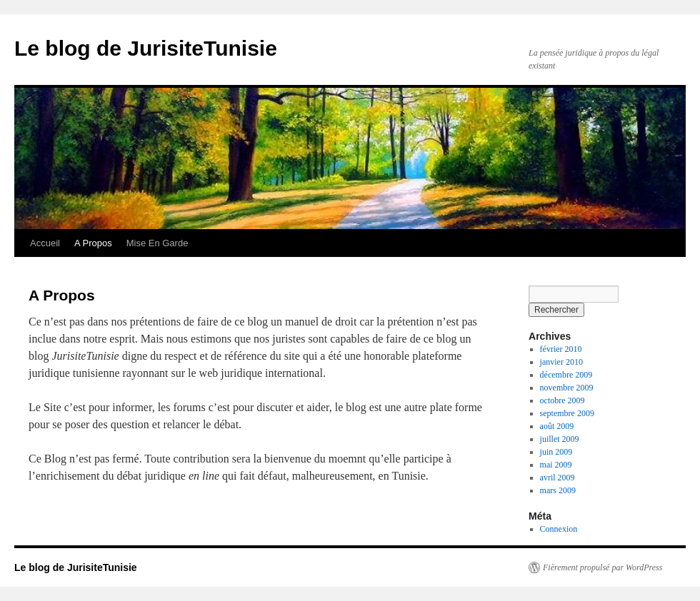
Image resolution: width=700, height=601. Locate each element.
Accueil (45, 243)
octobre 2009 (562, 400)
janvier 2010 (561, 362)
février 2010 (561, 349)
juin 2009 (556, 452)
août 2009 (557, 426)
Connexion (559, 529)
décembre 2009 (566, 375)
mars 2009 (558, 490)
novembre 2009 (567, 388)
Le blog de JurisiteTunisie (146, 48)
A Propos (93, 243)
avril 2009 (557, 478)
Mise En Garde (157, 243)
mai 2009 (556, 465)
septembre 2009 (567, 413)
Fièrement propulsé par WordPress (602, 567)
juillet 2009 (560, 439)
